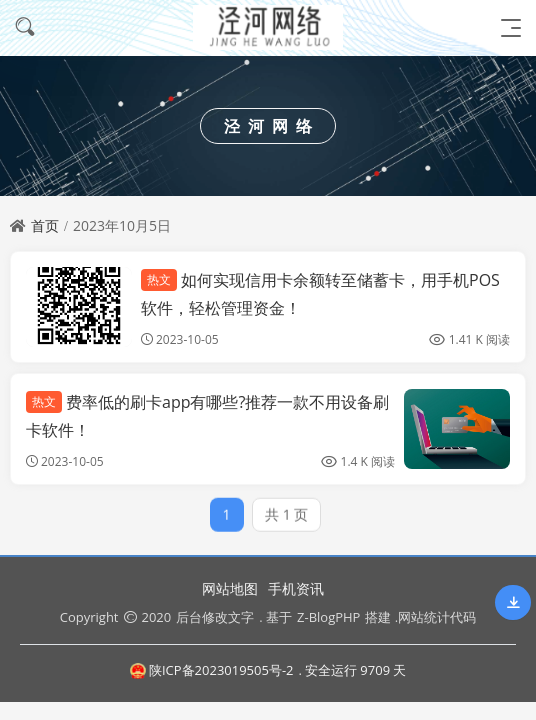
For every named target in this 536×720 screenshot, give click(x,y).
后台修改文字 (215, 617)
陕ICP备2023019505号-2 (212, 670)
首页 (45, 225)
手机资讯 (296, 588)
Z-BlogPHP (328, 617)
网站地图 (230, 588)
